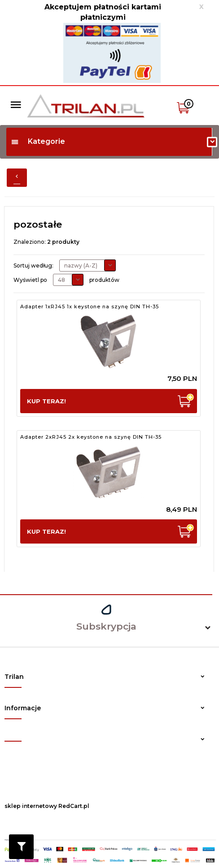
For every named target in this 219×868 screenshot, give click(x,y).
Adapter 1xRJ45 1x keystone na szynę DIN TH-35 (90, 307)
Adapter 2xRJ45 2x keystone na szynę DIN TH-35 (91, 437)
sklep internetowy (31, 806)
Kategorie (38, 141)
